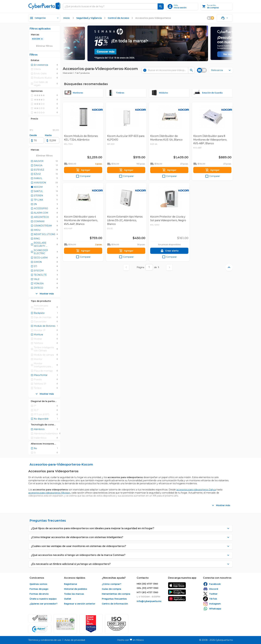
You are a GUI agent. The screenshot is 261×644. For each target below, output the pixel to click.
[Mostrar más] (44, 294)
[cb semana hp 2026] (148, 43)
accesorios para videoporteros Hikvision (49, 493)
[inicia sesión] (182, 6)
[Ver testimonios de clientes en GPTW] (91, 624)
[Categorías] (44, 18)
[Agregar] (83, 170)
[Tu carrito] (217, 6)
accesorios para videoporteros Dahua (196, 490)
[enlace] (67, 18)
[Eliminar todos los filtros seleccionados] (44, 156)
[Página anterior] (126, 267)
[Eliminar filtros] (44, 46)
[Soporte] (225, 18)
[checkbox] (39, 65)
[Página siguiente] (169, 267)
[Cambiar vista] (202, 70)
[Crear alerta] (169, 251)
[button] (116, 624)
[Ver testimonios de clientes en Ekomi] (65, 624)
